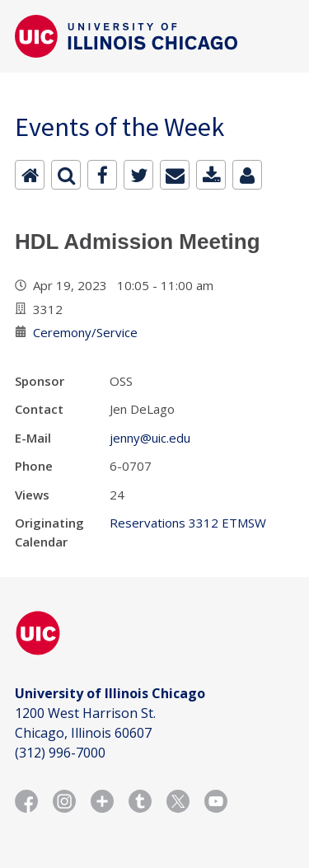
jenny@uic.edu (150, 438)
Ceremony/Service (85, 332)
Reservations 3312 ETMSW (188, 523)
